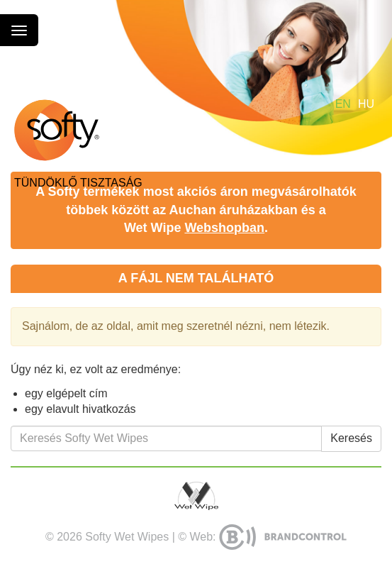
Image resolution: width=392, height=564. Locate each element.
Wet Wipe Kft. (196, 496)
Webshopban (224, 228)
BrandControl (283, 537)
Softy (57, 130)
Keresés (351, 438)
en (343, 104)
